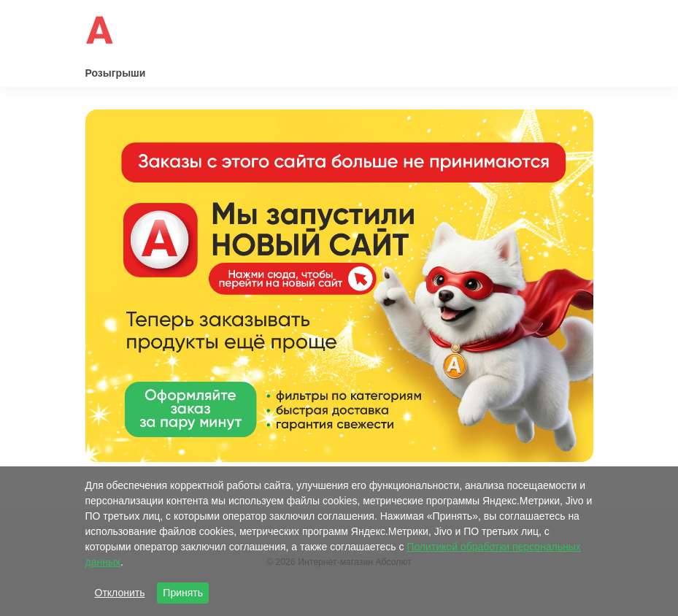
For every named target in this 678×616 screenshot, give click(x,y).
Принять (183, 593)
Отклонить (120, 593)
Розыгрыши (116, 73)
